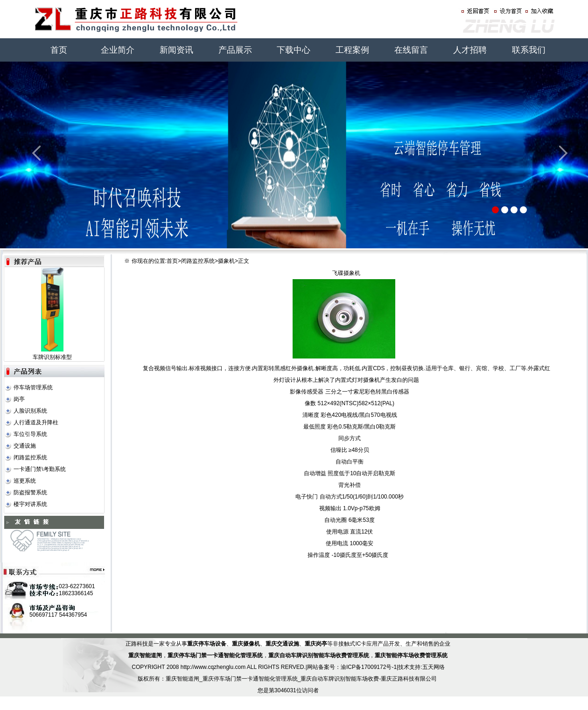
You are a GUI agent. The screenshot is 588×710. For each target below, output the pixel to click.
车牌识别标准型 (52, 357)
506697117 (43, 615)
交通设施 (25, 446)
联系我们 (529, 50)
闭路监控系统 (30, 457)
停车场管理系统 (33, 387)
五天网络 (434, 667)
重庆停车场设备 (207, 644)
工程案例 (352, 50)
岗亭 (19, 399)
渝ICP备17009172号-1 (369, 667)
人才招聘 (470, 50)
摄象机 (226, 261)
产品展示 (235, 50)
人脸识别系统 (30, 411)
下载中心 (294, 50)
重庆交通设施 (282, 644)
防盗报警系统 (30, 492)
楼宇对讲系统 (30, 504)
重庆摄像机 (246, 644)
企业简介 (118, 50)
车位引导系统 (30, 434)
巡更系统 (25, 481)
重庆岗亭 (316, 644)
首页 (59, 50)
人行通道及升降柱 (36, 422)
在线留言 (411, 50)
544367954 (73, 615)
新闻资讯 (176, 50)
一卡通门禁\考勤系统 (39, 469)
